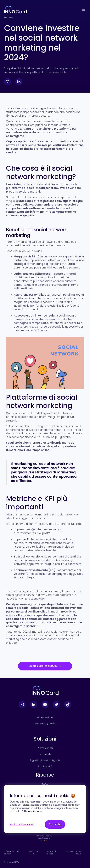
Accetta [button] (55, 824)
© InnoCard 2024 (11, 862)
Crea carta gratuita (45, 723)
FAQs (45, 784)
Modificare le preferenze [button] (22, 824)
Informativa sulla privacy (12, 853)
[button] (84, 10)
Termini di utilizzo (51, 853)
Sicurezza (70, 851)
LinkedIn (78, 430)
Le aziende (45, 754)
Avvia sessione (45, 717)
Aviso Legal (79, 853)
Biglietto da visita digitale (45, 760)
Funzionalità (45, 766)
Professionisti (45, 748)
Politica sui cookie (34, 853)
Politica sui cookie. (32, 811)
